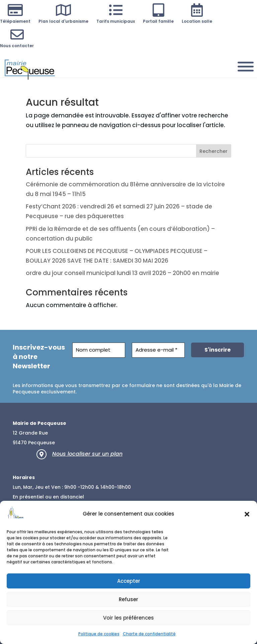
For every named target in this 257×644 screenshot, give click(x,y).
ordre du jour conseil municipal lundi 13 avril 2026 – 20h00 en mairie (122, 273)
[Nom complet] (99, 350)
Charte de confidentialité (149, 634)
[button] (247, 514)
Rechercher (213, 151)
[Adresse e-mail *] (158, 350)
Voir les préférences (128, 618)
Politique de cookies (99, 634)
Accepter (129, 581)
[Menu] (246, 66)
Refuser (128, 599)
